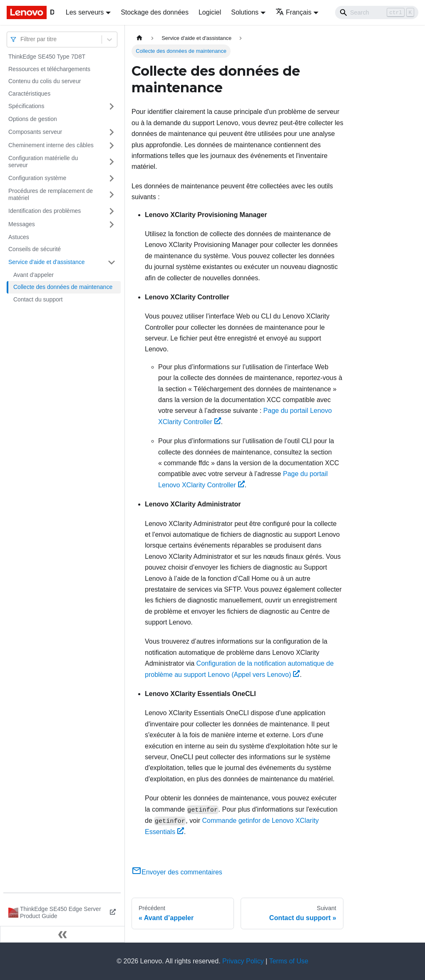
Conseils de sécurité (35, 249)
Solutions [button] (245, 12)
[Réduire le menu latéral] (62, 934)
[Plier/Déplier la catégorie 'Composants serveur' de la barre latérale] (112, 132)
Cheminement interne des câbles (51, 145)
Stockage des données (155, 12)
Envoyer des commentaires (177, 872)
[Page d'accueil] (139, 38)
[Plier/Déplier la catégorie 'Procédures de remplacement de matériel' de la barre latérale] (112, 195)
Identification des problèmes (45, 211)
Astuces (19, 237)
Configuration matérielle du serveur (43, 162)
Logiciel (210, 12)
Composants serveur (35, 132)
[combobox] (21, 39)
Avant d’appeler (34, 275)
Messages (22, 224)
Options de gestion (33, 119)
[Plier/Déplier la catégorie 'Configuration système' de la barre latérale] (112, 178)
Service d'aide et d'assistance (47, 262)
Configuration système (37, 178)
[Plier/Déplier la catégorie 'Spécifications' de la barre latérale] (112, 106)
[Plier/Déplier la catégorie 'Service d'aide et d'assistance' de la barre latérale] (112, 262)
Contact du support (38, 299)
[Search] (377, 12)
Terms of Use (288, 961)
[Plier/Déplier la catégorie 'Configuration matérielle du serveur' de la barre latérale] (112, 162)
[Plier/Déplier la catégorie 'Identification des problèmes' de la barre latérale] (112, 211)
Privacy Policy (243, 961)
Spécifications (26, 106)
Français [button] (293, 12)
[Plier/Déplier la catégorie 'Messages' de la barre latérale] (112, 225)
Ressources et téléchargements (49, 69)
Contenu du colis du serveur (45, 81)
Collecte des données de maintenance (63, 287)
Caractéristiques (29, 94)
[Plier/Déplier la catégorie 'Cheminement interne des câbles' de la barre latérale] (112, 146)
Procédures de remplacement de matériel (51, 195)
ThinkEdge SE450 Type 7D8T (47, 57)
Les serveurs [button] (85, 12)
